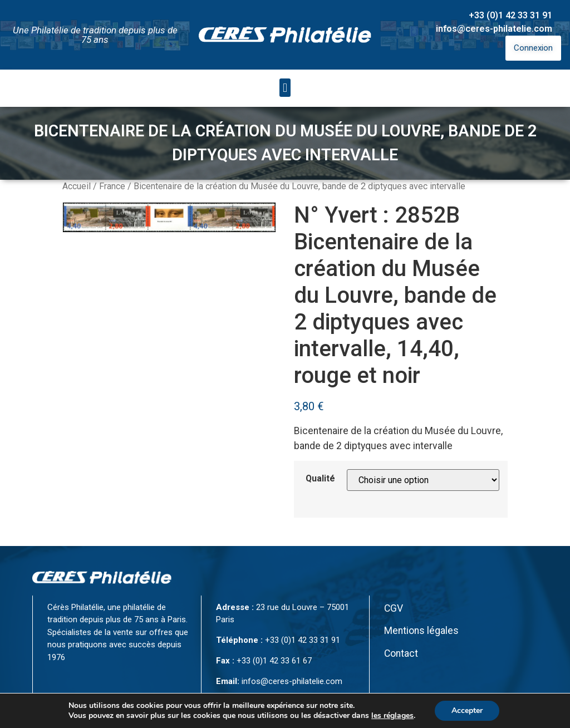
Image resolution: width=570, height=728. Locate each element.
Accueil (77, 186)
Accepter (467, 710)
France (112, 186)
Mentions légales (421, 631)
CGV (394, 608)
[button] (285, 88)
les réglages (392, 716)
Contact (401, 653)
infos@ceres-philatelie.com (494, 29)
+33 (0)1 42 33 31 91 (510, 15)
